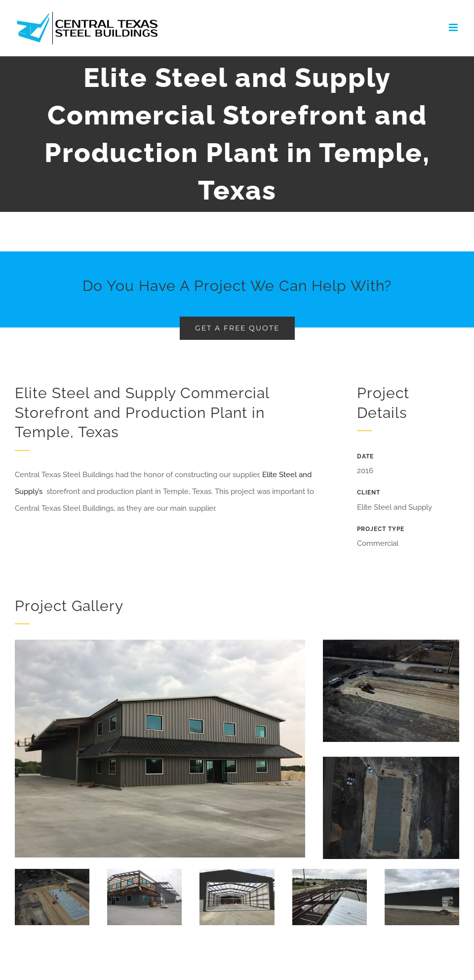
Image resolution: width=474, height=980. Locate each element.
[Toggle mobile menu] (454, 27)
